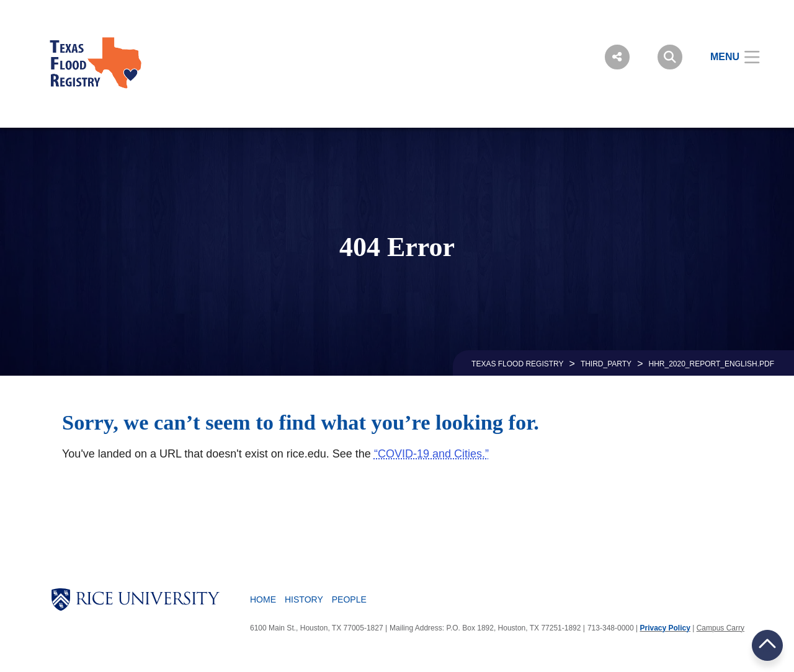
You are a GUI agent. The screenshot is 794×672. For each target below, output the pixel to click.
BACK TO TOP (767, 645)
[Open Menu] (727, 57)
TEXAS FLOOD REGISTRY (517, 364)
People (349, 599)
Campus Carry (720, 628)
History (304, 599)
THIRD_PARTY (606, 364)
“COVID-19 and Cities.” (431, 454)
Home (263, 599)
